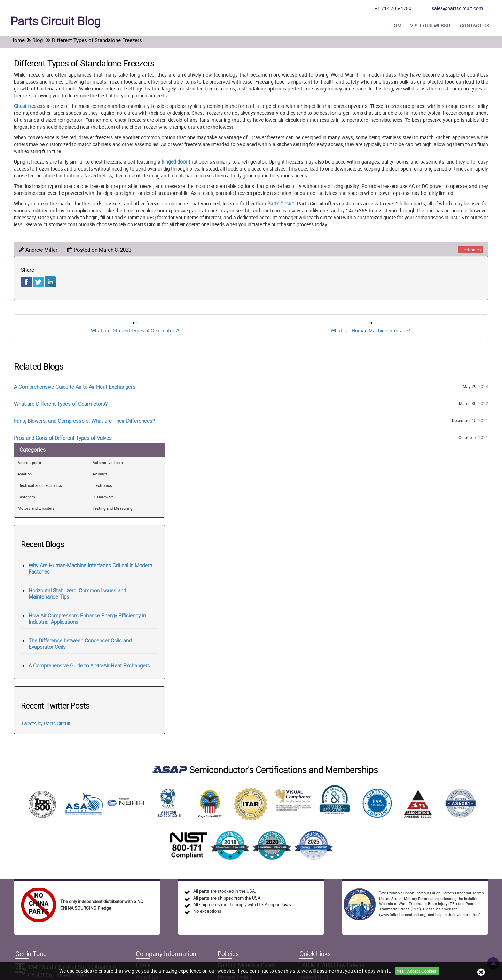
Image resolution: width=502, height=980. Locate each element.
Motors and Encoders (36, 508)
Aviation (25, 474)
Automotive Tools (108, 462)
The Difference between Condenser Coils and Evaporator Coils (80, 643)
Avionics (100, 474)
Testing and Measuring (112, 508)
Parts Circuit (281, 203)
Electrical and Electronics (40, 485)
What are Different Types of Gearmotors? (61, 404)
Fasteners (26, 497)
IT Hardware (103, 497)
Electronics (102, 485)
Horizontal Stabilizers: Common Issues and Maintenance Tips (77, 593)
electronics (470, 250)
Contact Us (474, 26)
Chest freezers (30, 106)
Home (397, 26)
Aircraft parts (29, 462)
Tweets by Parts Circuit (46, 723)
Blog (56, 21)
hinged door (174, 162)
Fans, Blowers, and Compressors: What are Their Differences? (84, 421)
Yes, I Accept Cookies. (417, 971)
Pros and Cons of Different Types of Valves (63, 438)
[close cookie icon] (481, 972)
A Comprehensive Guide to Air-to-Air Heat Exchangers (75, 387)
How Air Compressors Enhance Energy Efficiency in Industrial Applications (87, 618)
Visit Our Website (432, 26)
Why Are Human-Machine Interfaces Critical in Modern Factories (90, 568)
